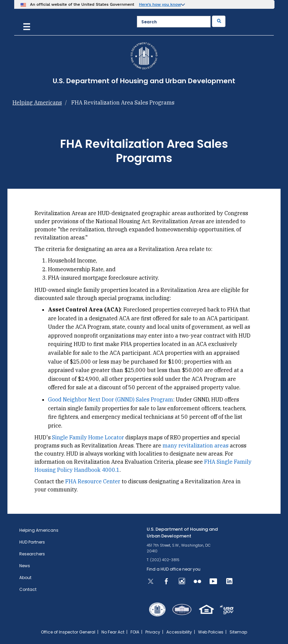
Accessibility (179, 632)
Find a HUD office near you (174, 569)
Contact (28, 589)
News (25, 566)
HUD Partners (32, 542)
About (25, 578)
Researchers (32, 554)
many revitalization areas (196, 445)
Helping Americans (37, 102)
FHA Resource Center (93, 481)
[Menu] (27, 26)
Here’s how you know (160, 4)
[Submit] (219, 21)
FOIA (135, 632)
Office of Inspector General (68, 632)
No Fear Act (113, 632)
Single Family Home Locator (88, 437)
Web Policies (211, 632)
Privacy (153, 632)
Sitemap (238, 632)
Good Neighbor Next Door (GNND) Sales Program (111, 399)
